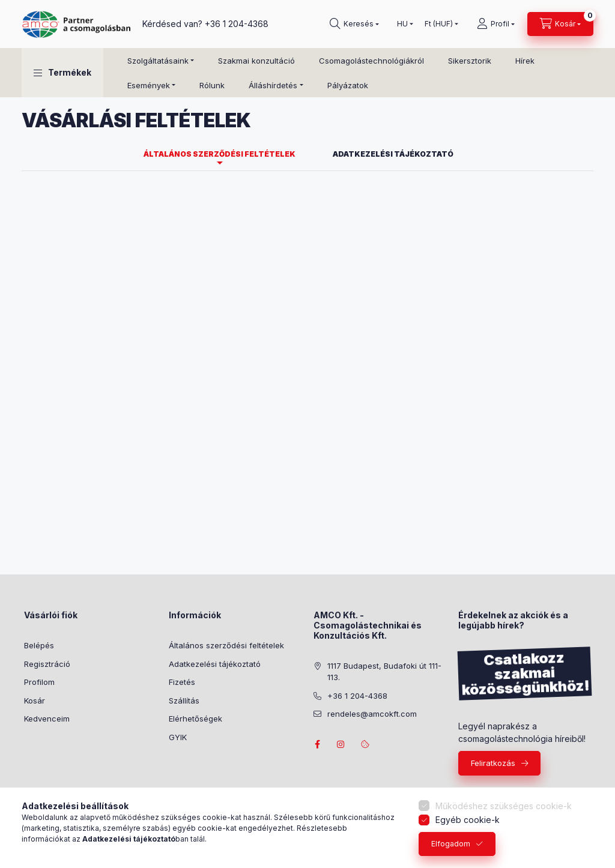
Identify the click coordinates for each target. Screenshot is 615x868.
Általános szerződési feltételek (226, 645)
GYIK (178, 737)
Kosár (35, 701)
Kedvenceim (47, 719)
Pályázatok (348, 85)
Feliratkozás (493, 763)
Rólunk (212, 85)
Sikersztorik (470, 61)
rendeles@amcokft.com (372, 714)
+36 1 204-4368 (237, 24)
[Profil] (496, 24)
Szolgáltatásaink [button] (158, 61)
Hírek (525, 61)
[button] (62, 73)
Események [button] (149, 85)
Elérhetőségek (195, 719)
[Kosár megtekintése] (560, 24)
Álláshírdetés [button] (273, 85)
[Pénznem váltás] (439, 24)
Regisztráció (47, 664)
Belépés (39, 645)
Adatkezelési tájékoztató (215, 664)
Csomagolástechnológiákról (371, 61)
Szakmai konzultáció (256, 61)
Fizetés (182, 682)
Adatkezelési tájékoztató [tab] (393, 154)
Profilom (39, 682)
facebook (317, 744)
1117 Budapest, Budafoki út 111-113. (384, 672)
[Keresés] (354, 24)
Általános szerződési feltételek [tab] (220, 154)
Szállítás (184, 701)
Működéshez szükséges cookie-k (504, 806)
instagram (341, 744)
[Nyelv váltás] (402, 24)
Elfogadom (451, 844)
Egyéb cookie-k (468, 820)
